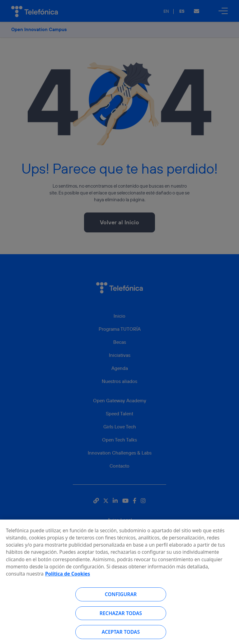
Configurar (121, 596)
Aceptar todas (121, 634)
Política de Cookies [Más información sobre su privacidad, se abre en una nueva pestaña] (68, 576)
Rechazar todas (121, 615)
